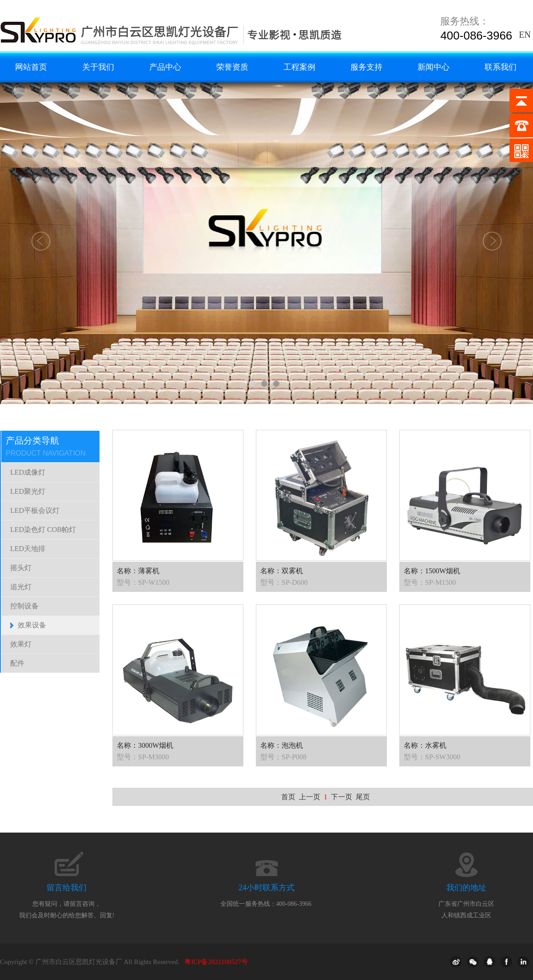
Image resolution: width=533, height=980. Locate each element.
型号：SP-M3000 (143, 757)
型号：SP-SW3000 (432, 757)
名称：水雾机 (425, 745)
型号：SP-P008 (283, 757)
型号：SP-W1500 (143, 582)
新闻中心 (434, 67)
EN (525, 35)
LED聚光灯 (28, 491)
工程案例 (299, 67)
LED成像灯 (28, 472)
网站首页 (31, 67)
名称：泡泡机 (282, 745)
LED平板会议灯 (35, 510)
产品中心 (165, 67)
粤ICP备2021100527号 (216, 962)
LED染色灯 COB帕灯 (43, 530)
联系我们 (501, 67)
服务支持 (366, 67)
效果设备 (32, 625)
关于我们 (98, 67)
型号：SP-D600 (284, 582)
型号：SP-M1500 (430, 582)
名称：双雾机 (282, 571)
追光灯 (21, 587)
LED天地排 (28, 549)
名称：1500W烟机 (432, 571)
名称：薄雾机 (138, 571)
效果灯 (21, 644)
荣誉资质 (232, 67)
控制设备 (24, 606)
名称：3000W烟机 (145, 745)
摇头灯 (21, 568)
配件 (17, 663)
